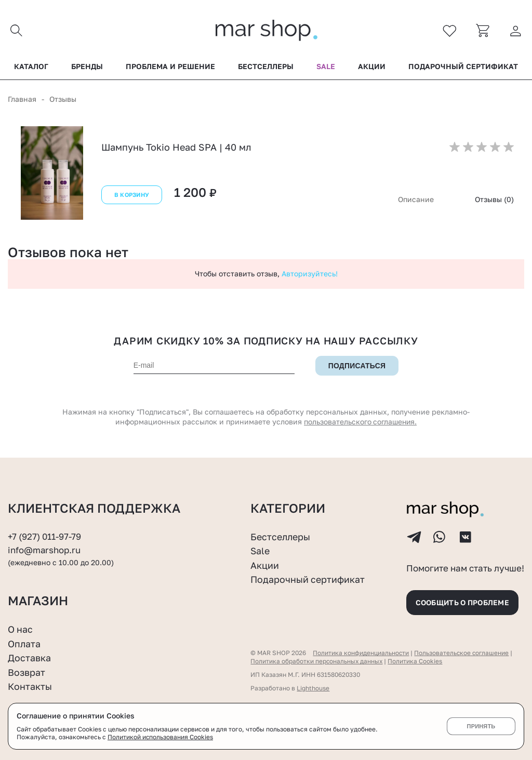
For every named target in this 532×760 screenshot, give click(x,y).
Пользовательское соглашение (463, 653)
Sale (326, 67)
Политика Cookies (416, 661)
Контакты (30, 687)
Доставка (29, 658)
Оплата (24, 644)
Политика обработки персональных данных (317, 661)
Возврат (26, 672)
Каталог (31, 67)
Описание (416, 200)
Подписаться (357, 366)
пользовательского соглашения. (361, 422)
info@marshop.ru (44, 549)
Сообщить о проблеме (464, 602)
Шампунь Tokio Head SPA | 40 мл (176, 148)
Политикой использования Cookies (161, 737)
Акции (372, 67)
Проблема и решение (170, 67)
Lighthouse (313, 688)
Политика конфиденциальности (361, 653)
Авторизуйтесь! (310, 274)
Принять (481, 726)
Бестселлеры (266, 67)
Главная (22, 99)
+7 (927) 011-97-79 (45, 536)
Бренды (87, 67)
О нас (21, 629)
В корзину (131, 196)
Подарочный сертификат (463, 67)
